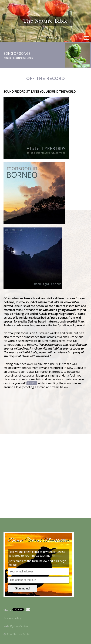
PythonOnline (19, 626)
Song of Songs (17, 53)
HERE (32, 383)
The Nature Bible (18, 634)
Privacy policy (12, 618)
